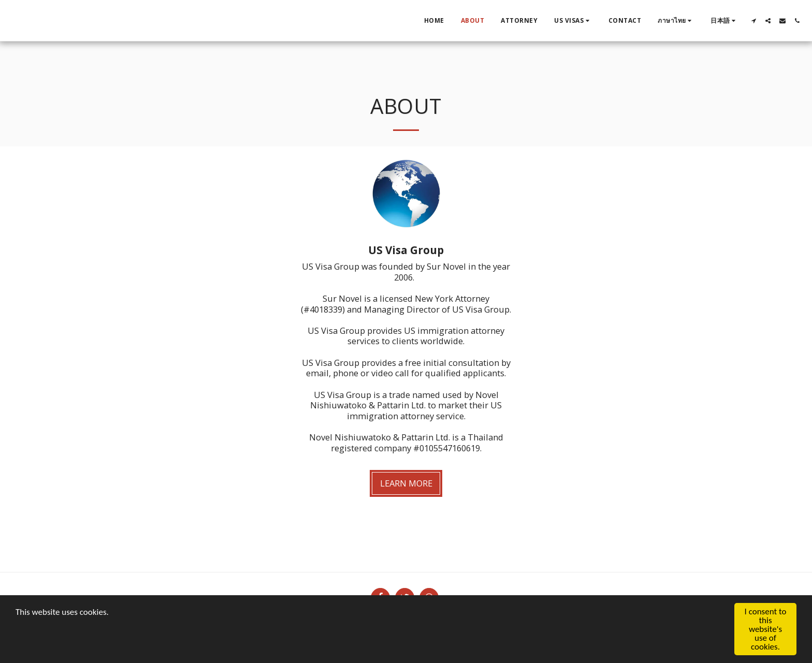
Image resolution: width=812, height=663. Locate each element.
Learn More (406, 483)
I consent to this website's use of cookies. (766, 630)
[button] (573, 21)
